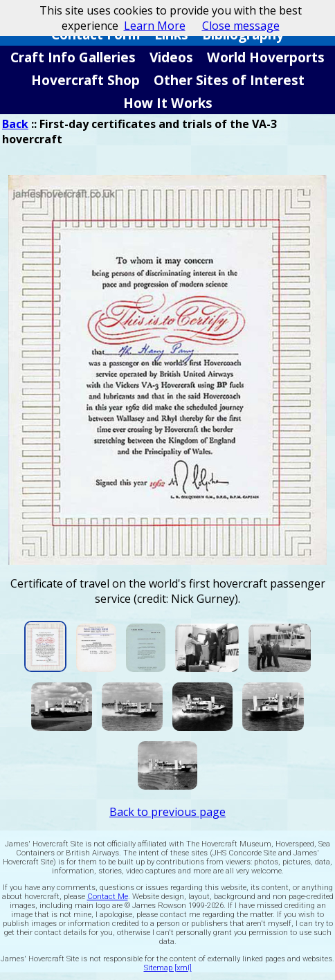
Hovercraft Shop (85, 80)
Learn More (155, 26)
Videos (171, 57)
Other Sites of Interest (229, 80)
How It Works (168, 103)
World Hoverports (266, 57)
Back (15, 124)
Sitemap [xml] (168, 968)
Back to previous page (167, 812)
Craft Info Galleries (73, 57)
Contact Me (108, 897)
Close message (241, 26)
